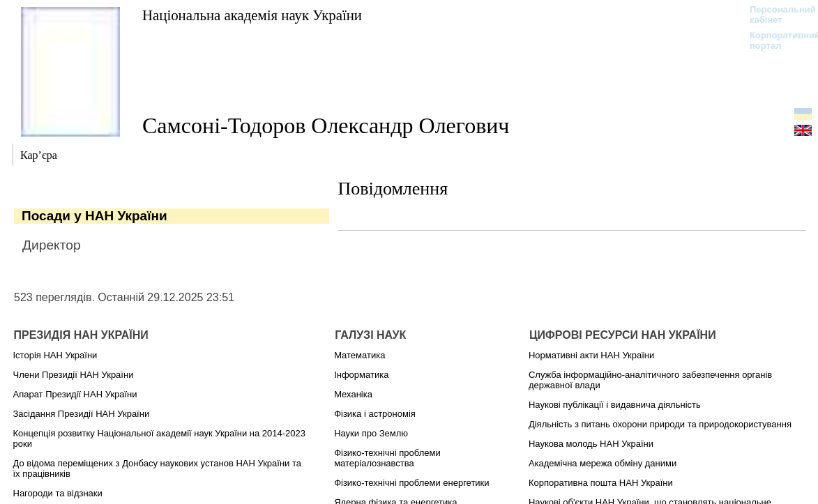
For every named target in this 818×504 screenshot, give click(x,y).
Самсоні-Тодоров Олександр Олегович (326, 125)
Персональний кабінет (776, 15)
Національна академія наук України (252, 15)
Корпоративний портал (776, 40)
